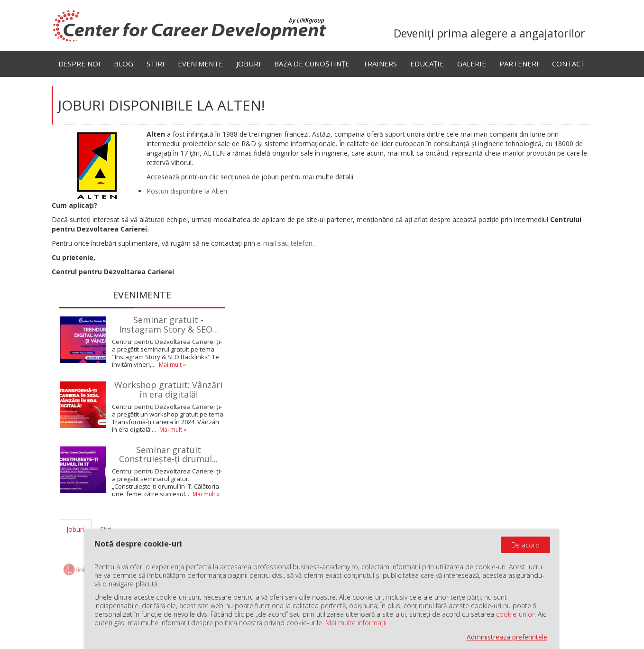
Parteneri (519, 64)
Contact (569, 64)
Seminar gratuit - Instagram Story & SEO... (169, 324)
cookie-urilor (515, 614)
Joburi (248, 64)
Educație (427, 64)
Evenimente (200, 64)
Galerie (472, 64)
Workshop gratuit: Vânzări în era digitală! (168, 389)
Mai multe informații (356, 623)
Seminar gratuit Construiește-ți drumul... (168, 454)
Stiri (156, 64)
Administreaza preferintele (507, 637)
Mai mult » (172, 365)
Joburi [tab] (75, 529)
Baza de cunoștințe (312, 64)
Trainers (380, 64)
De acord (525, 545)
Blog (124, 64)
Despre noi (79, 64)
